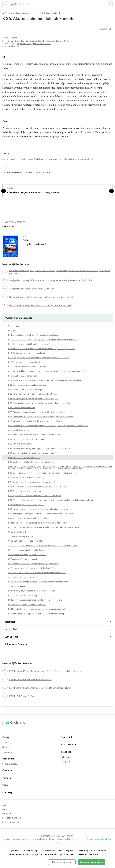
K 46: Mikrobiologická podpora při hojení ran (26, 505)
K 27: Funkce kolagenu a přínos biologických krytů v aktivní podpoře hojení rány (40, 412)
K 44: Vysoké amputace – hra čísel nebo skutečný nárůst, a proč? (35, 496)
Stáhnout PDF (103, 29)
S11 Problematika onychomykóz (21, 577)
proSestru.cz (8, 13)
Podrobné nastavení (62, 862)
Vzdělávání (8, 759)
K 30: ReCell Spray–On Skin (19, 430)
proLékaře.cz (15, 5)
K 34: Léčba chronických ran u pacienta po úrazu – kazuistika (33, 453)
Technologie (8, 752)
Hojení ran (35, 13)
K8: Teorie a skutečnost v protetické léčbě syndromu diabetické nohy (36, 614)
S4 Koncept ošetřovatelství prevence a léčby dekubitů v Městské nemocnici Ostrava (42, 546)
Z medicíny (7, 743)
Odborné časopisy (22, 13)
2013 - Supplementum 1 (50, 13)
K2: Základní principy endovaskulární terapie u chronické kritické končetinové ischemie (44, 527)
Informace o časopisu (16, 644)
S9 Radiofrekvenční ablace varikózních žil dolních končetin (32, 568)
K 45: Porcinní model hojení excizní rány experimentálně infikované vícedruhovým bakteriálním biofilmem (51, 500)
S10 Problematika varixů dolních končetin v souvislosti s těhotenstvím (37, 573)
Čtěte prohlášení (78, 839)
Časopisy (7, 771)
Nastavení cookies (11, 822)
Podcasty (7, 792)
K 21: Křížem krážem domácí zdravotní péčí (26, 390)
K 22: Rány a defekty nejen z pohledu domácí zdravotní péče (33, 394)
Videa (5, 785)
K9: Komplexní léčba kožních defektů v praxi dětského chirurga (34, 335)
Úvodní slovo (14, 326)
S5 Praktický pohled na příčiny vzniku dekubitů (27, 550)
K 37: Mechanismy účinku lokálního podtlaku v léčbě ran (31, 462)
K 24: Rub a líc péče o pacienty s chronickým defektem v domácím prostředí (39, 403)
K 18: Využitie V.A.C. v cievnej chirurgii (24, 376)
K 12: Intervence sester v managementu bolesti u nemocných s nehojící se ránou (42, 349)
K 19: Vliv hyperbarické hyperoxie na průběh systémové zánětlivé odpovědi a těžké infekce (45, 380)
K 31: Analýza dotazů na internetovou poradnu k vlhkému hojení (34, 435)
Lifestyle (6, 747)
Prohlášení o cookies (12, 818)
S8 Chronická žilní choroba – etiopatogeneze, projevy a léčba (33, 564)
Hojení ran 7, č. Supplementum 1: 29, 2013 (34, 44)
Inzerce (6, 810)
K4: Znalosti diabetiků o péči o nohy (23, 596)
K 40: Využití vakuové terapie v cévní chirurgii (27, 477)
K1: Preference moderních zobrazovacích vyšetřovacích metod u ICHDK (38, 523)
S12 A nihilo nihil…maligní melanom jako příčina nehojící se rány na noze (38, 582)
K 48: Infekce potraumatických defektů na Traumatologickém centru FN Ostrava (41, 514)
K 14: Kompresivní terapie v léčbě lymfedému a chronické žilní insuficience (39, 358)
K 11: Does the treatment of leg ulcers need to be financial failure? (35, 344)
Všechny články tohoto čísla (19, 318)
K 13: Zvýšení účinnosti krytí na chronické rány (27, 353)
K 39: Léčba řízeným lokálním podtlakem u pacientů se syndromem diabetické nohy (42, 473)
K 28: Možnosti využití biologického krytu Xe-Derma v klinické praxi (35, 421)
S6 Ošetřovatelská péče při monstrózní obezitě (27, 555)
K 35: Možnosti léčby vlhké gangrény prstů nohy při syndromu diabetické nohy (40, 449)
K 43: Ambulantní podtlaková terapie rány (25, 491)
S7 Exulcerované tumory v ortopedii (23, 559)
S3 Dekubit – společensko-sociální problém (26, 541)
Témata (7, 778)
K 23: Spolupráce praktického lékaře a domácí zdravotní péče (33, 399)
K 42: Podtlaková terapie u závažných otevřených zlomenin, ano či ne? (37, 487)
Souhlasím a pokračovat (92, 862)
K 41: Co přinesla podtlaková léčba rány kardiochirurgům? (32, 482)
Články (6, 737)
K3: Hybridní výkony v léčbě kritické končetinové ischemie (32, 591)
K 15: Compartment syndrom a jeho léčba (25, 362)
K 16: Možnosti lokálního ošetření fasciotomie (27, 367)
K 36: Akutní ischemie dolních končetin (24, 458)
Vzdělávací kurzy (10, 764)
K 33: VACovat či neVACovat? (20, 444)
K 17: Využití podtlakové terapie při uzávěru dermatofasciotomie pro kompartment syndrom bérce (48, 371)
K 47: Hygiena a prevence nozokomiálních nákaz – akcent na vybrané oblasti (40, 509)
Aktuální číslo (12, 637)
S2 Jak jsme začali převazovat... (21, 536)
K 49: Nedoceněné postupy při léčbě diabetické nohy (29, 518)
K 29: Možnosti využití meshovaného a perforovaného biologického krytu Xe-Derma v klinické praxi (48, 426)
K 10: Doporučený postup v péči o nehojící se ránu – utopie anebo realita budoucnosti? (43, 340)
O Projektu (7, 814)
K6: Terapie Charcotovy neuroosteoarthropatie (27, 605)
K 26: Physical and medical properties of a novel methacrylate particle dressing (41, 417)
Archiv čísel (11, 629)
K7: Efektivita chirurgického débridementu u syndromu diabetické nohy (37, 609)
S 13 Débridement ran (17, 586)
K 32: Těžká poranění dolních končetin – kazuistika (29, 439)
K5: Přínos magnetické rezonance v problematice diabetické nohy (35, 600)
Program (12, 330)
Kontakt (6, 806)
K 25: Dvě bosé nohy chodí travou (22, 408)
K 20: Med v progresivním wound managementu (33, 193)
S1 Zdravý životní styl (17, 532)
